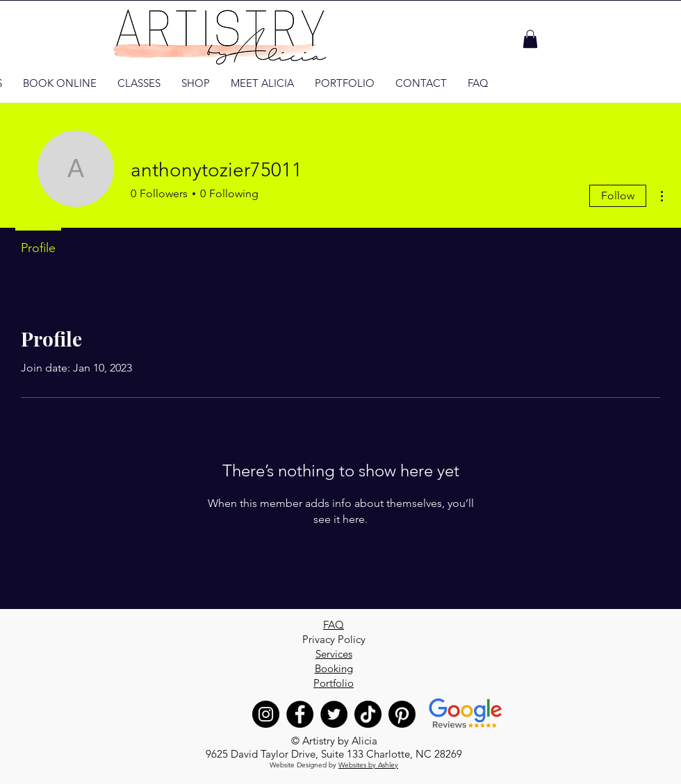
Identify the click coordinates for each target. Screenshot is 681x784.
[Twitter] (334, 714)
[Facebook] (300, 714)
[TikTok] (368, 714)
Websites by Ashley (368, 765)
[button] (530, 39)
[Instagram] (266, 714)
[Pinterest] (402, 714)
